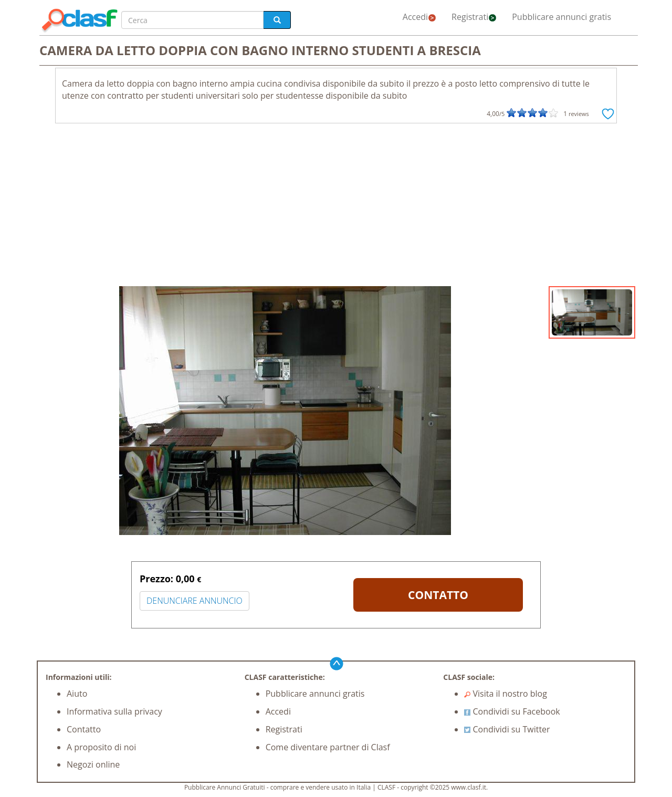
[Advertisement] (336, 207)
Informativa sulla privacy (114, 711)
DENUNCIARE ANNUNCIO (195, 601)
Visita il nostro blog (506, 694)
